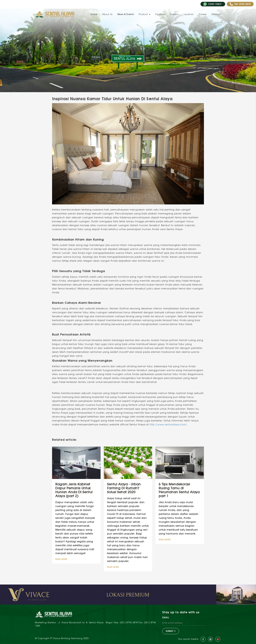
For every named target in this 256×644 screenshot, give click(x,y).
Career (203, 14)
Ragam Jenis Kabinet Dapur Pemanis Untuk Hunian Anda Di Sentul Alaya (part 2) (74, 490)
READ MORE (61, 559)
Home (94, 14)
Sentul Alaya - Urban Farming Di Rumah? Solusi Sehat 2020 (124, 488)
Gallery (175, 14)
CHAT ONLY (213, 4)
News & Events (126, 14)
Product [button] (145, 14)
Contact (216, 14)
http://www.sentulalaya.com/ (168, 424)
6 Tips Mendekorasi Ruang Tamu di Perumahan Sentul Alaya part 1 (179, 490)
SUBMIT (171, 631)
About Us (107, 14)
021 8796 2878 (240, 4)
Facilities (160, 14)
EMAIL (166, 618)
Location (189, 14)
